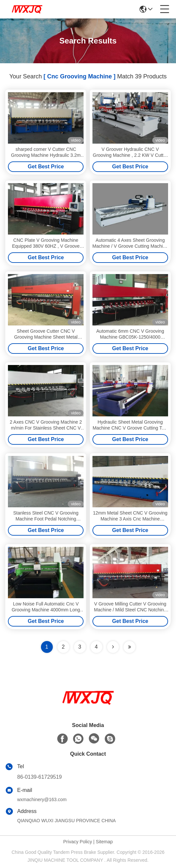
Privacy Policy (78, 842)
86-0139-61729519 (39, 777)
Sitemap (104, 842)
